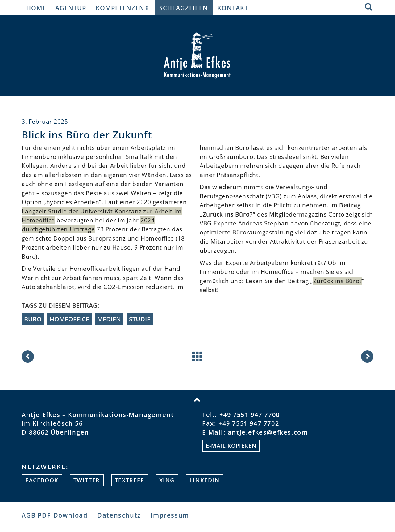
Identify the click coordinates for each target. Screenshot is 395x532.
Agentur (71, 8)
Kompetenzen (123, 8)
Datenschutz (119, 515)
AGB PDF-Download (55, 515)
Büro (33, 319)
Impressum (170, 515)
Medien (109, 319)
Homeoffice (69, 319)
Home (36, 8)
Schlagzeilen (183, 8)
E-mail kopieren (231, 446)
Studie (140, 319)
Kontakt (233, 8)
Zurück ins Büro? (338, 281)
